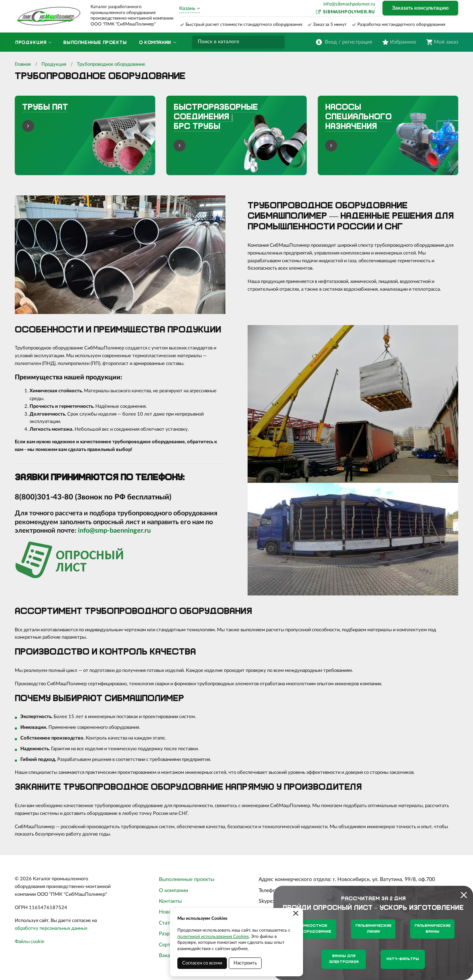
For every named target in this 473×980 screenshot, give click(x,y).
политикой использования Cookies (213, 936)
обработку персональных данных (51, 928)
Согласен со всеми (202, 963)
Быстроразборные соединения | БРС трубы (216, 117)
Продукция (54, 64)
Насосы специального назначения (358, 117)
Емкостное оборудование (314, 929)
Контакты (170, 901)
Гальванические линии (373, 929)
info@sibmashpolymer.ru (349, 4)
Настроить (245, 963)
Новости (169, 912)
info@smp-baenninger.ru (114, 531)
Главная (23, 64)
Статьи (167, 923)
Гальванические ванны (433, 929)
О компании (173, 891)
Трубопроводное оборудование (111, 64)
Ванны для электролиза (344, 959)
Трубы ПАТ (45, 108)
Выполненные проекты (187, 880)
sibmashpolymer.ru (349, 12)
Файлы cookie (30, 942)
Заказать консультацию (420, 8)
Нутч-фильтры (403, 959)
